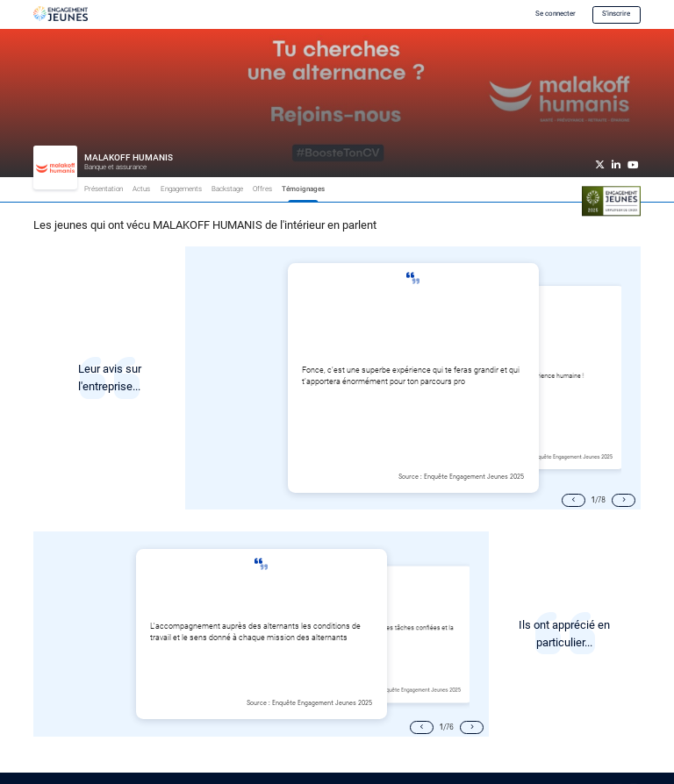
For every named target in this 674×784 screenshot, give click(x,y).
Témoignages (303, 189)
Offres (262, 189)
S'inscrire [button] (616, 14)
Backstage (227, 189)
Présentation (104, 189)
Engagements (181, 189)
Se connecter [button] (556, 14)
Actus (141, 189)
